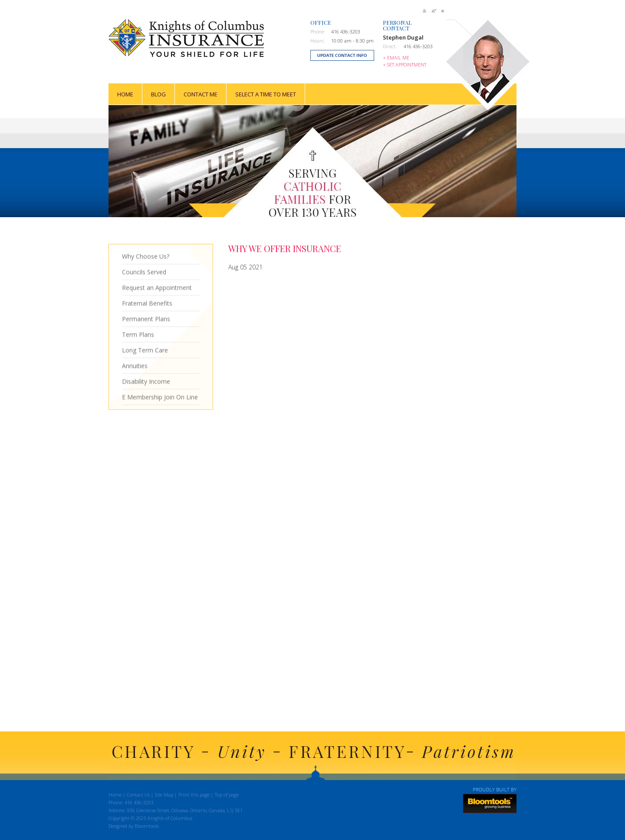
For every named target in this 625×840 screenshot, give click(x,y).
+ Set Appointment (405, 64)
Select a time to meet (266, 94)
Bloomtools (147, 827)
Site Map (164, 796)
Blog (158, 94)
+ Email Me (396, 58)
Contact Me (201, 94)
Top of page (227, 796)
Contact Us (138, 796)
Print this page (194, 796)
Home (125, 94)
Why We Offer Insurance (285, 249)
